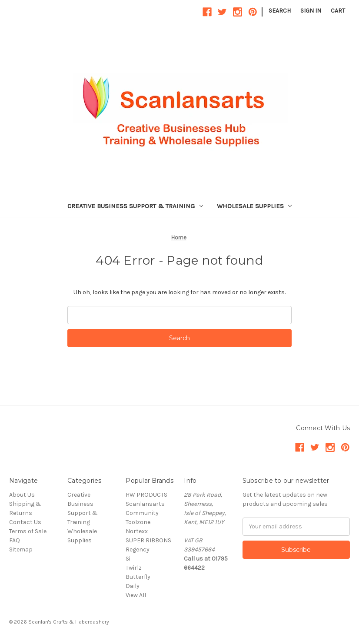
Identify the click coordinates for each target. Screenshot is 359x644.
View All (136, 595)
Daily (133, 586)
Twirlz (134, 568)
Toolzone (138, 522)
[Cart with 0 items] (338, 11)
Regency (138, 549)
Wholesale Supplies (254, 206)
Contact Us (25, 522)
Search (280, 11)
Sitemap (21, 549)
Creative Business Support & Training (135, 206)
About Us (22, 495)
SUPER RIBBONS (148, 540)
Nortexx (137, 531)
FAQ (15, 540)
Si (128, 559)
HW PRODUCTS (146, 495)
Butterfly (138, 577)
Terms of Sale (28, 531)
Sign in (311, 11)
